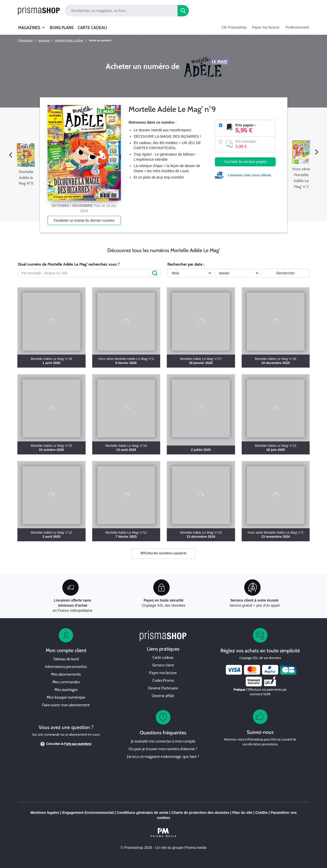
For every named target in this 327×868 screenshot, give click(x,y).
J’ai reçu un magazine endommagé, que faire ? (163, 757)
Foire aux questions (78, 744)
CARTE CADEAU (92, 28)
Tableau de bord (66, 659)
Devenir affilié (163, 696)
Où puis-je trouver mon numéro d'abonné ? (163, 749)
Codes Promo (163, 681)
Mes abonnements (66, 675)
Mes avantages (66, 690)
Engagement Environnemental (88, 813)
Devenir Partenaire (163, 689)
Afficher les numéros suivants (164, 553)
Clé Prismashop (234, 27)
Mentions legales (45, 813)
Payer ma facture (266, 27)
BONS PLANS (62, 28)
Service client (163, 666)
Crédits (261, 813)
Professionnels (297, 27)
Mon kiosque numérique (66, 698)
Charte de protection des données (200, 813)
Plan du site (242, 813)
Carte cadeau (163, 658)
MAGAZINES (29, 26)
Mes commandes (66, 682)
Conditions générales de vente (142, 813)
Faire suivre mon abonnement (66, 705)
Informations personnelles (66, 667)
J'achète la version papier (246, 162)
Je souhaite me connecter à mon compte (163, 742)
